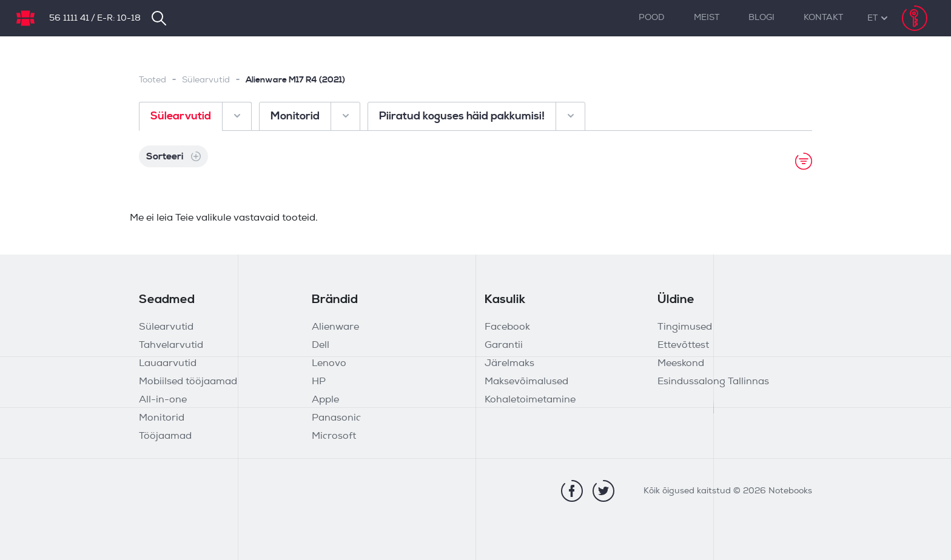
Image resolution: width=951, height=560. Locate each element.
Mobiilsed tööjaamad (188, 382)
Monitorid (162, 418)
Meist (707, 18)
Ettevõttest (683, 345)
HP (319, 382)
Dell (321, 345)
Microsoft (334, 436)
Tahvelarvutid (171, 345)
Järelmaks (509, 364)
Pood (652, 18)
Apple (325, 400)
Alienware (335, 327)
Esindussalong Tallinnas (713, 382)
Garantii (504, 345)
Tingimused (685, 327)
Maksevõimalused (526, 382)
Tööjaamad (165, 436)
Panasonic (336, 418)
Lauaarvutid (168, 364)
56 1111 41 (69, 18)
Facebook (507, 327)
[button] (872, 18)
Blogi (761, 18)
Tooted (153, 80)
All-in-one (163, 400)
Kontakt (823, 18)
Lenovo (329, 364)
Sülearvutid (206, 80)
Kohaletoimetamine (530, 400)
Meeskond (681, 364)
